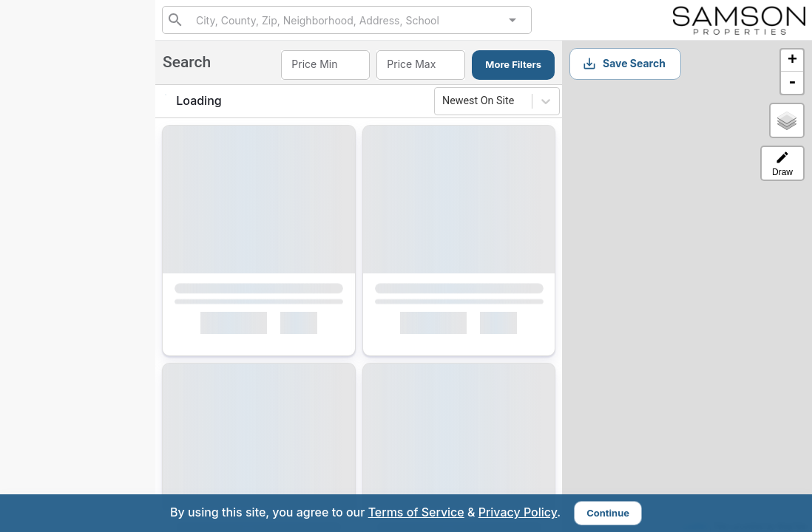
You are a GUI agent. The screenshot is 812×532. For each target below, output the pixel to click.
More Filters (513, 64)
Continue (608, 513)
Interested (52, 276)
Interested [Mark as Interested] (233, 326)
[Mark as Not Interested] (305, 326)
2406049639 (77, 109)
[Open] (512, 20)
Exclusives (53, 208)
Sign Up (78, 370)
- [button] (792, 83)
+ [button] (792, 61)
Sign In (114, 405)
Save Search (624, 64)
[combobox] (346, 20)
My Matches (57, 242)
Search (45, 174)
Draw (782, 164)
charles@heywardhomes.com (83, 440)
